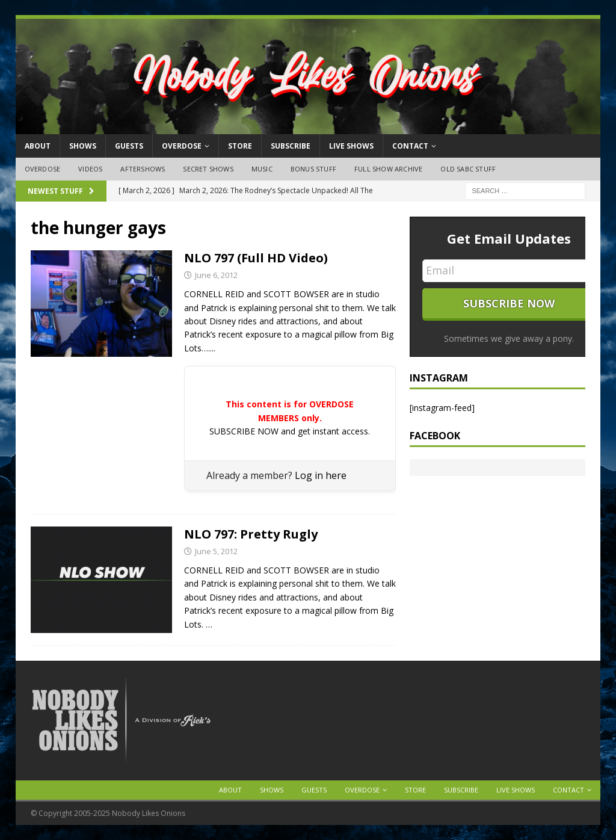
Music (262, 169)
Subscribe (291, 146)
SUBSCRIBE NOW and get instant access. (290, 431)
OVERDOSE (182, 146)
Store (240, 146)
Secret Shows (208, 169)
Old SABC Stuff (468, 169)
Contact (410, 146)
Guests (129, 146)
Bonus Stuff (313, 169)
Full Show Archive (388, 169)
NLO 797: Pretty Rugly (251, 534)
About (38, 146)
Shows (83, 146)
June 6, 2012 (216, 275)
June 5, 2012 (216, 551)
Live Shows (351, 146)
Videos (90, 169)
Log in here (321, 475)
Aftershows (143, 169)
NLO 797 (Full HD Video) (256, 258)
